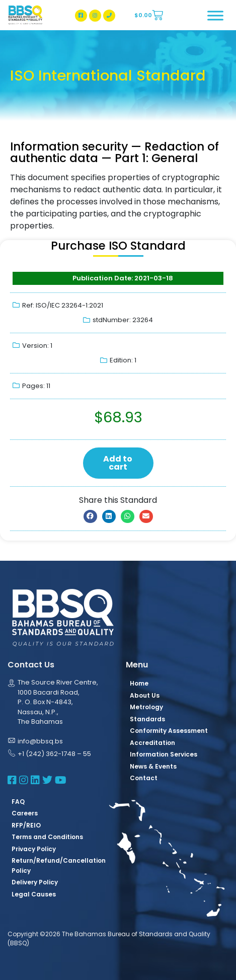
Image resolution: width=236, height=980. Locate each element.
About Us (145, 695)
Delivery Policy (35, 882)
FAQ (18, 802)
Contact (144, 778)
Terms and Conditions (47, 837)
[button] (90, 516)
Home (139, 683)
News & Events (153, 766)
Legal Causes (34, 894)
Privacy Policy (34, 849)
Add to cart (118, 463)
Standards (147, 719)
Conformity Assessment (169, 731)
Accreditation (152, 743)
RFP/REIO (26, 825)
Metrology (146, 707)
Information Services (164, 754)
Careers (25, 813)
